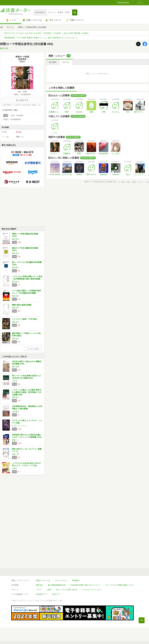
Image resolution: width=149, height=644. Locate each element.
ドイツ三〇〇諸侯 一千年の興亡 (25, 319)
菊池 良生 (10, 27)
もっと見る (33, 349)
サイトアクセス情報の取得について (120, 585)
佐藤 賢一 (16, 454)
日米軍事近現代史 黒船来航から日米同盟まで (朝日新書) (27, 408)
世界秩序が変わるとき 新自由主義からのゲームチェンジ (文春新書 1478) (27, 436)
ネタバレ (66, 62)
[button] (75, 12)
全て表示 (53, 62)
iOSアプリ (56, 594)
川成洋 (14, 468)
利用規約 (76, 580)
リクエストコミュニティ (92, 590)
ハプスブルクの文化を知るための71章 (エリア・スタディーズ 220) (26, 464)
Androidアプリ (42, 594)
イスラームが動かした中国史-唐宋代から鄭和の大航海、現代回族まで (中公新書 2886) (27, 392)
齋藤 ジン (16, 440)
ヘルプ (39, 590)
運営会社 (39, 585)
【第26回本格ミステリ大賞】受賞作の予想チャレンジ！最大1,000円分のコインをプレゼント (40, 38)
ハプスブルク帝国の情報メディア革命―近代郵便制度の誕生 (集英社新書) (27, 278)
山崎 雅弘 (16, 412)
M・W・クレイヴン (19, 426)
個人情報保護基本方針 (57, 585)
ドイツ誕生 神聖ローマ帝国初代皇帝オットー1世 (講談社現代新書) (26, 292)
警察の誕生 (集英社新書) (22, 305)
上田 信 (15, 381)
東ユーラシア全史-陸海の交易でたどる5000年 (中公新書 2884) (27, 377)
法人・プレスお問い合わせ (67, 590)
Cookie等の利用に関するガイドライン (86, 585)
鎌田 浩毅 (16, 367)
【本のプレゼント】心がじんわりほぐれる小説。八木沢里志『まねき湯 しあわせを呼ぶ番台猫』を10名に (46, 33)
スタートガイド (61, 580)
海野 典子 (16, 397)
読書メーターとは (43, 580)
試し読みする (22, 100)
